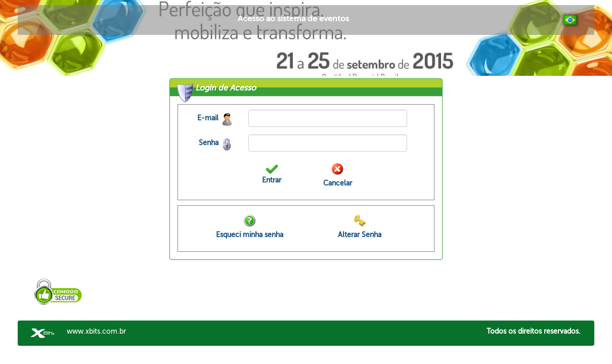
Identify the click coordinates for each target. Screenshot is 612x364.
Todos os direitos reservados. (534, 331)
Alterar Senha (360, 235)
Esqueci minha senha (250, 235)
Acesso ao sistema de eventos (293, 19)
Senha (209, 143)
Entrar (272, 180)
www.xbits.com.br (96, 331)
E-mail (208, 118)
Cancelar (338, 183)
